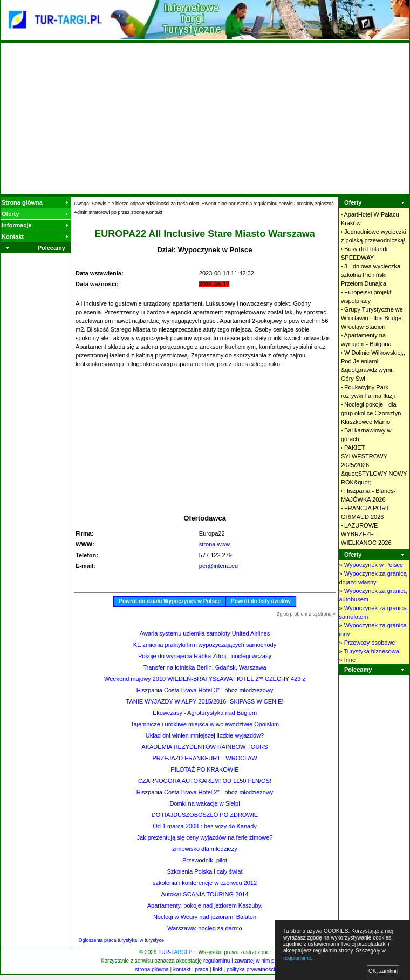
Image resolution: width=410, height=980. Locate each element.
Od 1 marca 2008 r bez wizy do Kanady (205, 826)
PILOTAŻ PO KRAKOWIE (204, 769)
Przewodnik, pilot (205, 860)
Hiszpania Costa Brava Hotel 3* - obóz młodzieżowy (205, 690)
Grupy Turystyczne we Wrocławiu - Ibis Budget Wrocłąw (372, 318)
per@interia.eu (218, 566)
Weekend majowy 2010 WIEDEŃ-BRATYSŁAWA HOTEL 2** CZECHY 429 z (205, 679)
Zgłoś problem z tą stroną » (306, 614)
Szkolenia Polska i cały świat (204, 871)
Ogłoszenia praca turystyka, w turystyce (122, 940)
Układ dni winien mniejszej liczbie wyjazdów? (205, 735)
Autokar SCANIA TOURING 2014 (204, 894)
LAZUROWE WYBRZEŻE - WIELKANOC (366, 534)
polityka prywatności (251, 969)
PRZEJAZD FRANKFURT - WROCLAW (204, 758)
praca (201, 969)
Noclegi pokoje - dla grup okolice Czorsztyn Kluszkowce (371, 413)
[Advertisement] (205, 118)
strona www (214, 544)
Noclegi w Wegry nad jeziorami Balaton (205, 917)
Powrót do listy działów (261, 601)
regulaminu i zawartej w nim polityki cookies (255, 961)
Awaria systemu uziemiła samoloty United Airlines (205, 633)
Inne (350, 660)
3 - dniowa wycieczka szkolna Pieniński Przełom (371, 275)
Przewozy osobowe (370, 643)
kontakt (182, 969)
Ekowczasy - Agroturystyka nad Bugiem (205, 713)
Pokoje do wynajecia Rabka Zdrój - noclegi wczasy (205, 656)
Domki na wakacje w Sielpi (204, 803)
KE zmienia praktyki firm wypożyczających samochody (205, 645)
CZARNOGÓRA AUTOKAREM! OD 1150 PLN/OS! (205, 781)
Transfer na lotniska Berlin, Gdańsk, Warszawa (204, 667)
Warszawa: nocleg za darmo (204, 928)
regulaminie (297, 958)
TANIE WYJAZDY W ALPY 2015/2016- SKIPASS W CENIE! (204, 701)
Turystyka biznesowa (371, 651)
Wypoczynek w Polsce (374, 565)
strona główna (152, 969)
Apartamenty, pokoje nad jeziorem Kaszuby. (205, 905)
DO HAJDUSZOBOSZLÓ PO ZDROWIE (205, 815)
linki (218, 969)
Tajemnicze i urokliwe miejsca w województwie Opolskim (205, 724)
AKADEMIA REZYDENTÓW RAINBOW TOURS (204, 747)
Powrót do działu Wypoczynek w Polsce (170, 601)
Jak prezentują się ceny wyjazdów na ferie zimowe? (205, 837)
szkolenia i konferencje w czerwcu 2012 (205, 883)
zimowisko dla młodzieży (204, 849)
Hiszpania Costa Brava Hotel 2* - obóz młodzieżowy (205, 792)
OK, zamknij (383, 971)
